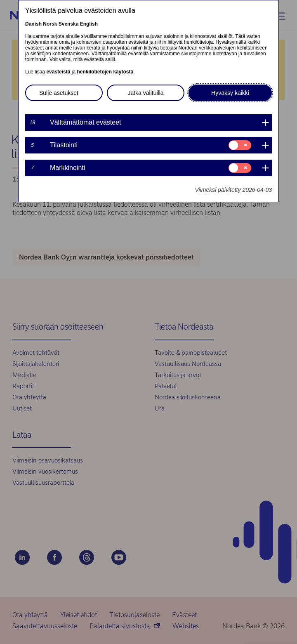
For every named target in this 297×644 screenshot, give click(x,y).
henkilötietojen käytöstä (105, 72)
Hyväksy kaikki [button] (230, 93)
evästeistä (58, 72)
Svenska (69, 24)
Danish (33, 24)
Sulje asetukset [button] (59, 93)
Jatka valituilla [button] (145, 93)
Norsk (50, 24)
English (89, 24)
